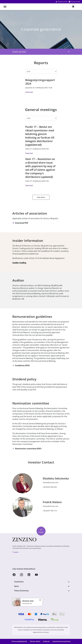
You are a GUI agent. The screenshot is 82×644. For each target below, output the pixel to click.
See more (41, 197)
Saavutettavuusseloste (62, 641)
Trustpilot (15, 552)
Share (41, 531)
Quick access (19, 52)
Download (29, 92)
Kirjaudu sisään (61, 2)
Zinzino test (28, 601)
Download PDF (22, 223)
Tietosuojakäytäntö (19, 641)
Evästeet (46, 641)
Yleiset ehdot (35, 641)
